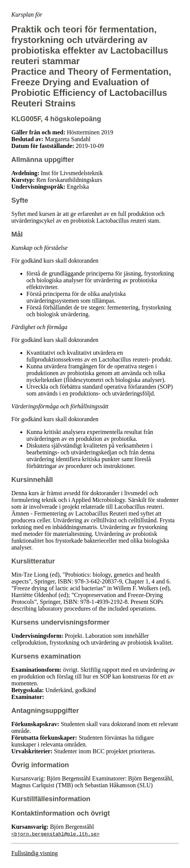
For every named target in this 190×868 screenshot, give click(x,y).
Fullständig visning (34, 853)
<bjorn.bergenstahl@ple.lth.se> (55, 834)
